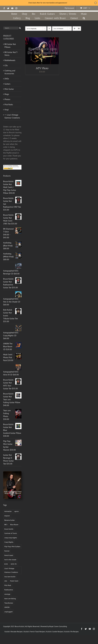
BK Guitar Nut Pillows (10, 46)
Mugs (7, 94)
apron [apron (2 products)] (17, 511)
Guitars (7, 84)
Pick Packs (9, 104)
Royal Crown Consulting (58, 626)
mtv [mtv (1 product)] (6, 581)
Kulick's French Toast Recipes (34, 632)
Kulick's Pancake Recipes (14, 632)
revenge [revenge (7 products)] (7, 594)
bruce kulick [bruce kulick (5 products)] (9, 529)
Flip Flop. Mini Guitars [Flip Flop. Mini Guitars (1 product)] (12, 546)
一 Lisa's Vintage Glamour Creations (12, 116)
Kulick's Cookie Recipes (55, 632)
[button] (84, 18)
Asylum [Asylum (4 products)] (7, 516)
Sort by (32, 29)
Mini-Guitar (9, 89)
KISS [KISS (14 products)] (6, 564)
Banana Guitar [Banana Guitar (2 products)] (10, 520)
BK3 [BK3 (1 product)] (6, 525)
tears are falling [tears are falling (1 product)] (10, 599)
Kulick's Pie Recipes (72, 632)
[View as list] (79, 29)
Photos (7, 99)
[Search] (20, 28)
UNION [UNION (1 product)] (7, 607)
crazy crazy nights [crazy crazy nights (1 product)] (11, 538)
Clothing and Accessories (10, 72)
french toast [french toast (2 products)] (9, 555)
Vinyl (7, 110)
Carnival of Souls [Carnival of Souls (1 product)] (11, 533)
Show (58, 29)
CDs (6, 65)
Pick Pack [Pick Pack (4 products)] (8, 585)
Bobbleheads (10, 60)
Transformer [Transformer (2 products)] (9, 603)
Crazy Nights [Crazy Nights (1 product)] (9, 542)
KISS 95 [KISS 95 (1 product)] (14, 564)
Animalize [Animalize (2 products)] (8, 511)
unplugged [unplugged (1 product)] (8, 612)
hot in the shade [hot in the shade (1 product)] (10, 560)
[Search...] (11, 28)
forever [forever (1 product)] (7, 551)
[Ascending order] (49, 29)
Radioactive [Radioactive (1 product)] (9, 590)
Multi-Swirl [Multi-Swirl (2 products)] (14, 581)
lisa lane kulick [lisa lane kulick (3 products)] (10, 577)
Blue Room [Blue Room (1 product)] (14, 525)
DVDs (7, 79)
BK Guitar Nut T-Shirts (11, 54)
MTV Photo (42, 68)
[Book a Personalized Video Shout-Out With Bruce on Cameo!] (12, 472)
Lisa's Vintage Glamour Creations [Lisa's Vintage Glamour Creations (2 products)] (11, 570)
